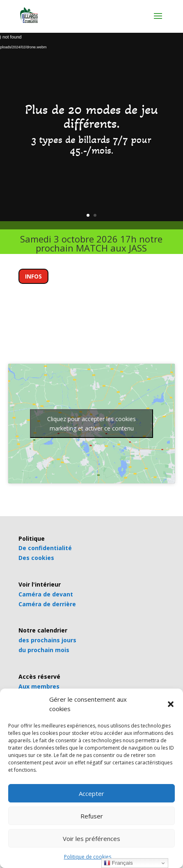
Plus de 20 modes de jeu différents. (91, 116)
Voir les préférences (91, 839)
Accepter (91, 793)
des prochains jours (47, 640)
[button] (171, 704)
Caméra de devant (46, 594)
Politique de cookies (88, 857)
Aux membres (39, 686)
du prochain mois (44, 650)
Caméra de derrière (47, 604)
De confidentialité (45, 548)
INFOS (33, 276)
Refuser (92, 816)
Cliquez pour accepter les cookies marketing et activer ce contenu (91, 424)
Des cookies (36, 558)
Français (118, 863)
